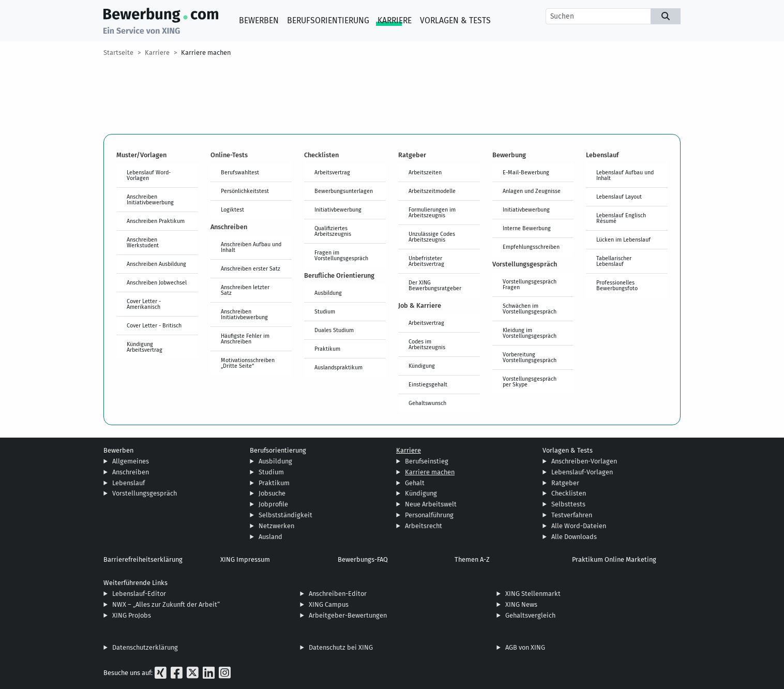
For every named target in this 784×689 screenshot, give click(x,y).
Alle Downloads (574, 537)
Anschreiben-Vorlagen (584, 461)
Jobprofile (273, 504)
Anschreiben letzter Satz (245, 290)
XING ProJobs (132, 615)
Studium (325, 311)
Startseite (118, 53)
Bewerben (259, 20)
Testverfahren (572, 515)
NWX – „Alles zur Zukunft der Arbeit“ (166, 604)
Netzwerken (276, 526)
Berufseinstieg (427, 461)
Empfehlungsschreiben (531, 247)
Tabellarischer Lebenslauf (614, 261)
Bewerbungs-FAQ (363, 559)
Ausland (270, 537)
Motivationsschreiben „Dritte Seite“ (248, 363)
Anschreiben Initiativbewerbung (150, 199)
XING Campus (329, 604)
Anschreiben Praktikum (156, 221)
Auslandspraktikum (338, 367)
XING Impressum (245, 559)
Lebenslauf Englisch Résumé (621, 218)
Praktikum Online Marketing (614, 559)
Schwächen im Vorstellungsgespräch (530, 309)
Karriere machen (206, 53)
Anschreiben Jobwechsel (157, 282)
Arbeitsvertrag (332, 172)
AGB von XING (525, 647)
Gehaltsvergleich (530, 615)
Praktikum (327, 349)
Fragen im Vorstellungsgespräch (341, 255)
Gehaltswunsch (427, 403)
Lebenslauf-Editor (139, 594)
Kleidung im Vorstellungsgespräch (530, 333)
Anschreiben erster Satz (251, 268)
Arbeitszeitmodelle (432, 191)
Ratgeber (565, 483)
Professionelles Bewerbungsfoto (617, 285)
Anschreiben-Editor (338, 594)
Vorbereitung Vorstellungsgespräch (530, 357)
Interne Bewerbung (527, 228)
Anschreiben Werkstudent (143, 242)
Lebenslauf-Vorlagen (582, 472)
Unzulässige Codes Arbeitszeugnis (432, 237)
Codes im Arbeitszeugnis (427, 344)
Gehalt (415, 483)
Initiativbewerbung (338, 209)
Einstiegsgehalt (428, 384)
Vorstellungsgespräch (145, 493)
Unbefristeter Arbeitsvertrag (426, 261)
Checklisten (569, 493)
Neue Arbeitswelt (431, 504)
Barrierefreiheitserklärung (143, 559)
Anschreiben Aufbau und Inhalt (251, 247)
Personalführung (429, 515)
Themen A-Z (472, 559)
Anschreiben (131, 472)
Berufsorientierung (328, 20)
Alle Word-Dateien (579, 526)
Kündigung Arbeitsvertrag (145, 347)
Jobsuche (272, 493)
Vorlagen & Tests (455, 20)
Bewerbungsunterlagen (344, 191)
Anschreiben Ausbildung (156, 264)
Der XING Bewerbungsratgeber (435, 285)
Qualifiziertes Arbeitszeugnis (333, 231)
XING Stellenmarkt (533, 594)
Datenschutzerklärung (145, 647)
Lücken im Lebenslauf (623, 239)
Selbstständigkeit (285, 515)
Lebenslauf (129, 483)
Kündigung (422, 366)
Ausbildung (328, 293)
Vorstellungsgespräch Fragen (530, 284)
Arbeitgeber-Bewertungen (348, 615)
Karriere (395, 20)
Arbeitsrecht (424, 526)
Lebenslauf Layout (619, 197)
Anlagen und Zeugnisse (532, 191)
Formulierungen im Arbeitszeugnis (432, 212)
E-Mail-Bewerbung (526, 172)
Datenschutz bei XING (341, 647)
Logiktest (232, 209)
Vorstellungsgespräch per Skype (530, 381)
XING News (521, 604)
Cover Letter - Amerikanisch (144, 304)
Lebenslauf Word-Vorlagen (149, 175)
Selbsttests (568, 504)
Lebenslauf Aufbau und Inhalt (625, 175)
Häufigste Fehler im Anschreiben (245, 339)
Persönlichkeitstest (245, 191)
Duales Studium (334, 330)
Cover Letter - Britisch (154, 325)
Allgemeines (131, 461)
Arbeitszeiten (425, 172)
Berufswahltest (240, 172)
